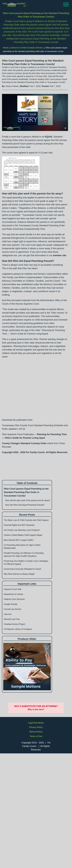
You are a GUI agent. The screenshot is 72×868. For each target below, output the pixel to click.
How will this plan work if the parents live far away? (28, 500)
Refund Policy (36, 732)
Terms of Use (36, 736)
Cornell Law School (12, 609)
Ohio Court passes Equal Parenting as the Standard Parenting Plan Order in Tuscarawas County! (26, 492)
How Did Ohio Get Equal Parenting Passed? (25, 505)
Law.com (8, 614)
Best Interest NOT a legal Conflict (19, 540)
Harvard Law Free (12, 619)
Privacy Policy (36, 727)
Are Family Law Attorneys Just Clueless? (22, 530)
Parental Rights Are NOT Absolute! (19, 525)
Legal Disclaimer (36, 723)
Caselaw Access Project (14, 624)
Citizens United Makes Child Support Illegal (23, 535)
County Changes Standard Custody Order (24, 443)
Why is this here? (36, 709)
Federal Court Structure (14, 599)
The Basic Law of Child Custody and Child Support (26, 520)
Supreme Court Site (13, 589)
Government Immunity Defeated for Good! (22, 569)
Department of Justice (13, 594)
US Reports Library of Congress (18, 629)
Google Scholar (11, 604)
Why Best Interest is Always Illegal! (19, 574)
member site (59, 255)
